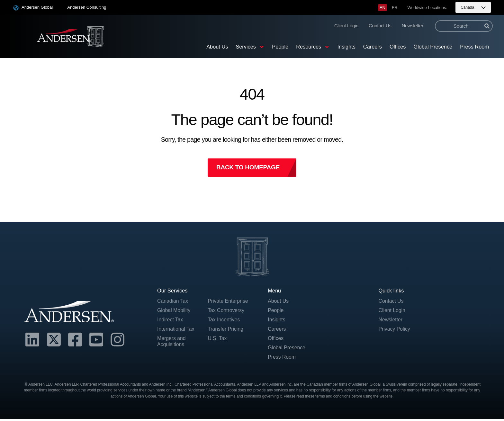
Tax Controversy (227, 311)
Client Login (346, 26)
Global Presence (433, 47)
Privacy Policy (395, 330)
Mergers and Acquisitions (172, 343)
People (280, 47)
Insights (346, 47)
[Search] (487, 26)
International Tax (176, 330)
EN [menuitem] (382, 8)
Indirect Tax (171, 321)
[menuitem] (382, 8)
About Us (217, 47)
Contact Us (380, 26)
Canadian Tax (173, 302)
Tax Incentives (224, 321)
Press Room (474, 47)
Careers (373, 47)
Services (250, 47)
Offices (398, 47)
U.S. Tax (217, 340)
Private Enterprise (229, 302)
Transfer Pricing (226, 330)
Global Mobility (174, 311)
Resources (313, 47)
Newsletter (413, 26)
